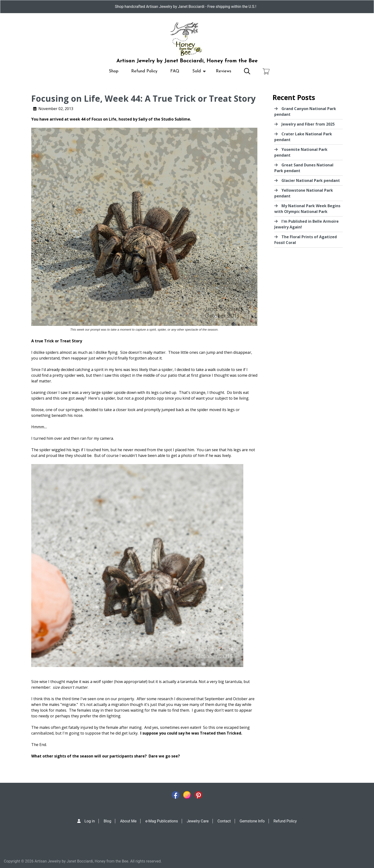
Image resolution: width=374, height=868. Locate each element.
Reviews (224, 71)
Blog (107, 821)
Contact (224, 821)
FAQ (175, 71)
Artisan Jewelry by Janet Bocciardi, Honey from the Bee (187, 61)
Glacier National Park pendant (311, 180)
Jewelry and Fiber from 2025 (308, 124)
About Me (128, 821)
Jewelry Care (198, 821)
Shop (114, 71)
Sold (197, 73)
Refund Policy (144, 71)
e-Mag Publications (162, 821)
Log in (90, 821)
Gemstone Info (252, 821)
